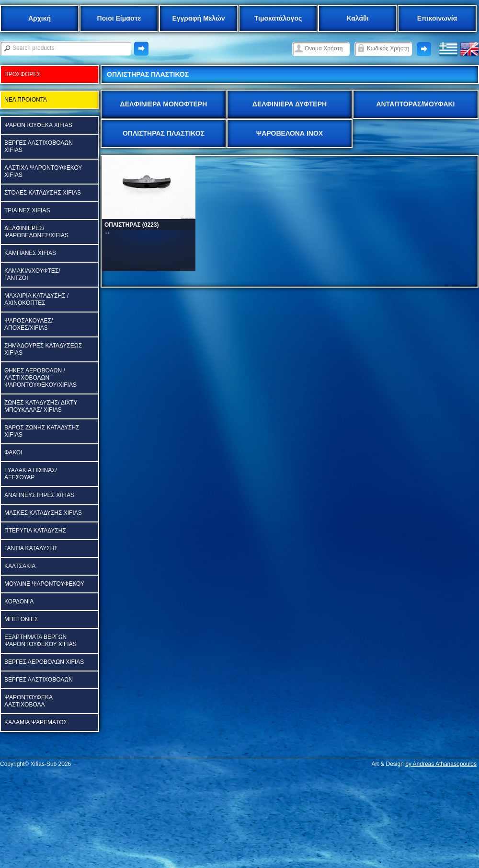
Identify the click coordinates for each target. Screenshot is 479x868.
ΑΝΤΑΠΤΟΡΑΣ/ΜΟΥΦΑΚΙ (415, 104)
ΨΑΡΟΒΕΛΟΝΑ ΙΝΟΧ (290, 133)
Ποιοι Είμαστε (119, 18)
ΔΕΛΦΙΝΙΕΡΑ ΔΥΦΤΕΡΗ (290, 104)
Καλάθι (357, 18)
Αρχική (40, 18)
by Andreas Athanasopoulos (441, 764)
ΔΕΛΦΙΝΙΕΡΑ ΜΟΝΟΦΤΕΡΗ (164, 104)
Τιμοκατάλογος (278, 18)
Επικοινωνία (437, 18)
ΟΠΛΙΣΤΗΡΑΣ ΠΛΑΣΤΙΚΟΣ (164, 133)
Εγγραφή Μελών (198, 18)
